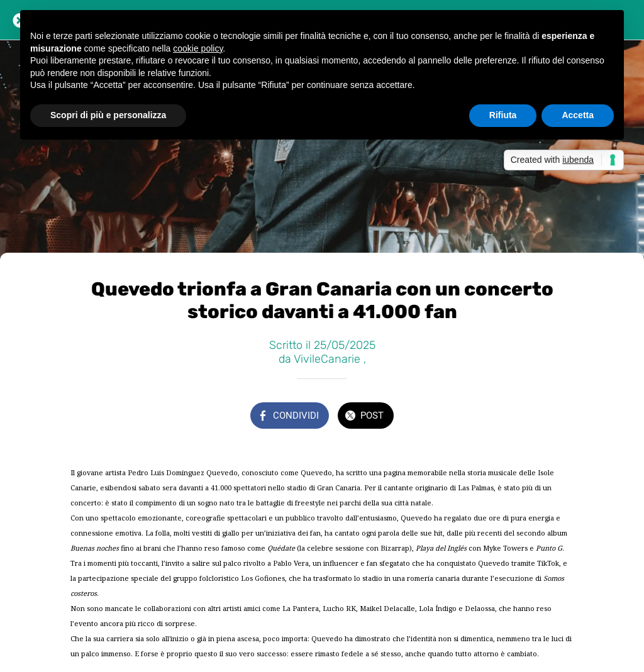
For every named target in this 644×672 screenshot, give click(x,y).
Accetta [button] (578, 115)
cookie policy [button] (198, 48)
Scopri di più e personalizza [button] (108, 115)
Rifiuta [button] (503, 115)
